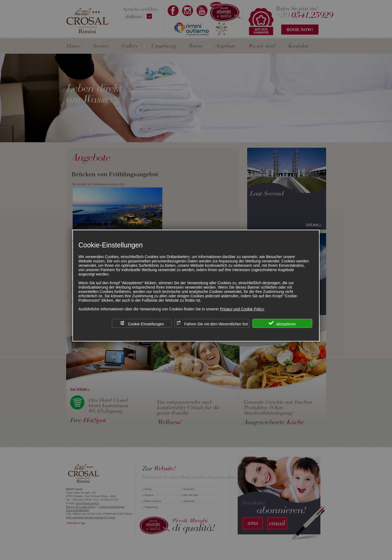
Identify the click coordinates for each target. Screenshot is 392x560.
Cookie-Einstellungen (142, 323)
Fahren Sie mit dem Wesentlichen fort (212, 323)
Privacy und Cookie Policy (242, 309)
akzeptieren (282, 323)
